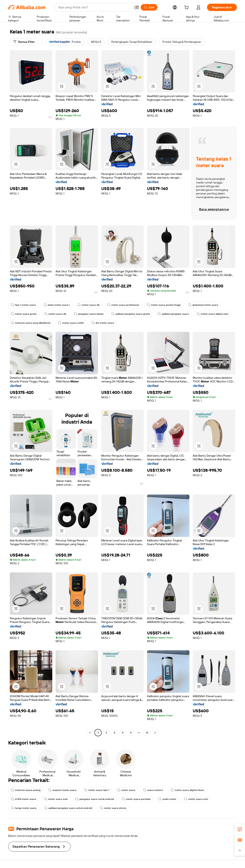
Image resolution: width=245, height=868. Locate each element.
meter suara (126, 790)
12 (147, 733)
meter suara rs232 (71, 323)
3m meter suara (103, 323)
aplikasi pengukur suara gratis (131, 314)
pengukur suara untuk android (95, 799)
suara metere (153, 790)
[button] (137, 7)
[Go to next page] (155, 733)
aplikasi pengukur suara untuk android (68, 808)
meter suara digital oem (213, 314)
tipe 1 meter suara (23, 305)
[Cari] (149, 7)
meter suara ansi (56, 799)
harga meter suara (24, 808)
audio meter (167, 799)
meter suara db (89, 305)
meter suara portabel (136, 799)
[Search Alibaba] (95, 7)
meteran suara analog (26, 790)
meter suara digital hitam (187, 790)
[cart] (187, 8)
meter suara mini (196, 799)
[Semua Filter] (24, 42)
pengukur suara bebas (89, 314)
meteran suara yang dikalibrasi (31, 323)
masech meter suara (62, 790)
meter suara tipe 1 (97, 790)
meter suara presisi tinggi (164, 305)
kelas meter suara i (57, 305)
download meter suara (203, 305)
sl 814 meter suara (23, 799)
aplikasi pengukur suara (173, 314)
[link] (240, 829)
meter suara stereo (113, 808)
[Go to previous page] (90, 733)
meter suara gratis (24, 314)
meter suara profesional (123, 305)
